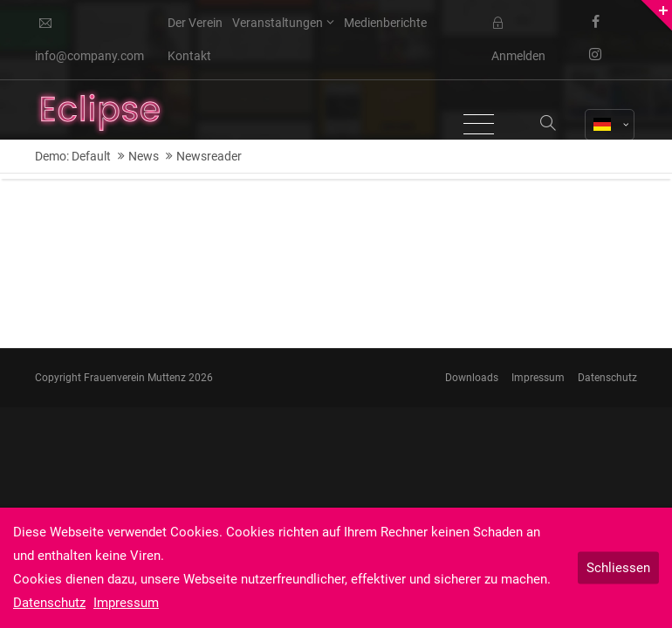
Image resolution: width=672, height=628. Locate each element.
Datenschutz (607, 378)
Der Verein (195, 23)
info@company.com (89, 40)
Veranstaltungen (278, 23)
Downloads (472, 378)
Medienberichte (385, 23)
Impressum (538, 378)
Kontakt (189, 56)
